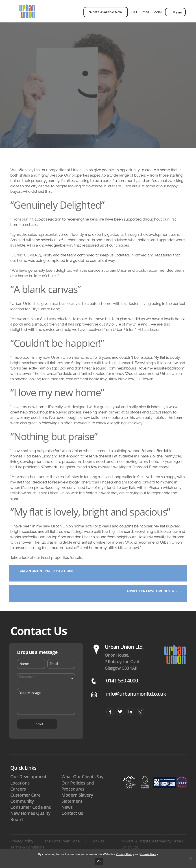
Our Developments (29, 783)
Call (134, 15)
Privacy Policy (22, 848)
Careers (18, 796)
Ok (99, 861)
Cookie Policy (149, 854)
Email (145, 15)
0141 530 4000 (122, 687)
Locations (20, 790)
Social (157, 15)
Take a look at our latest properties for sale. (47, 564)
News (67, 814)
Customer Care (25, 802)
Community (22, 808)
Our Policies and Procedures (78, 793)
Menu (175, 15)
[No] (190, 858)
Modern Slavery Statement (77, 805)
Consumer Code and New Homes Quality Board (31, 820)
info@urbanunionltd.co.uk (136, 701)
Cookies (97, 848)
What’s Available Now (106, 15)
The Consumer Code (62, 848)
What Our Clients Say (82, 783)
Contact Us (72, 820)
